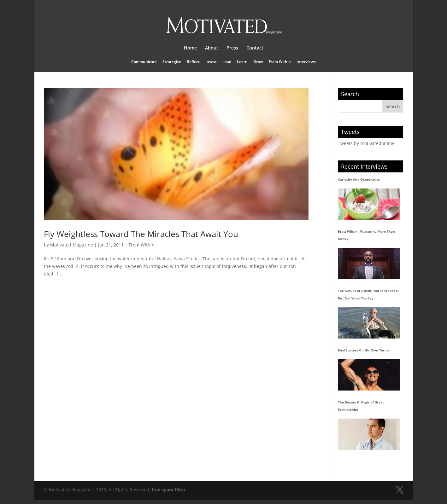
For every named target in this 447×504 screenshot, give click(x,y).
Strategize (172, 62)
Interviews (306, 62)
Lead (227, 62)
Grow (258, 62)
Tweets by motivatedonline (366, 143)
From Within (280, 62)
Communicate (144, 62)
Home (190, 48)
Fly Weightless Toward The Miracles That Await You (141, 234)
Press (232, 48)
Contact (255, 48)
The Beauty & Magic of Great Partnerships (361, 406)
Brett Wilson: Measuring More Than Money (366, 235)
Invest (211, 62)
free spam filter (169, 490)
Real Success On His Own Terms (364, 350)
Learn (242, 62)
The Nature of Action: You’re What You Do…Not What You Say (369, 294)
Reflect (193, 62)
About (212, 48)
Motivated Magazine (72, 245)
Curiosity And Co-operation (359, 179)
